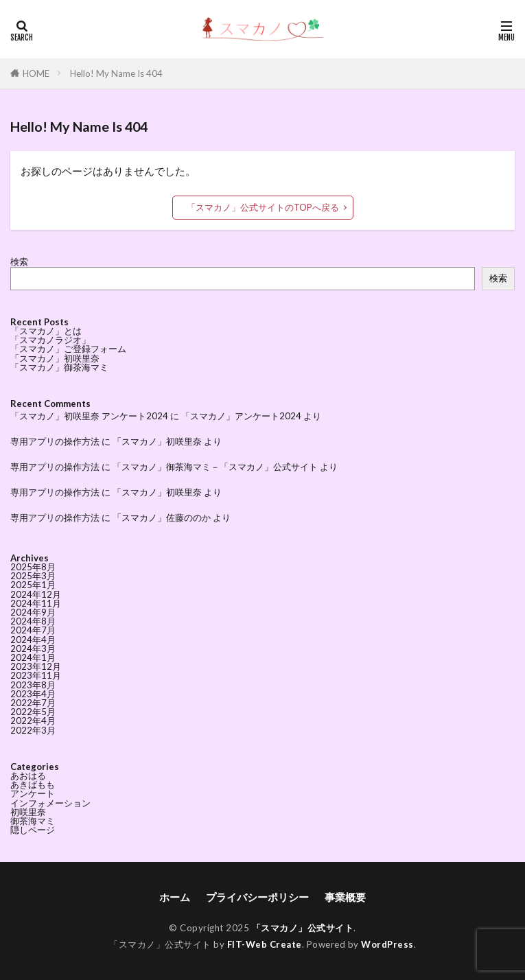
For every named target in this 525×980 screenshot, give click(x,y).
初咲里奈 (28, 812)
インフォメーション (50, 803)
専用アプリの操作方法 (55, 441)
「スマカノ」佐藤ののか (162, 517)
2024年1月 (33, 657)
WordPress (387, 944)
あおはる (28, 775)
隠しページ (33, 830)
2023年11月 (36, 675)
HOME (36, 73)
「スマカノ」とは (46, 331)
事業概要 (345, 897)
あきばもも (33, 784)
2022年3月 (33, 730)
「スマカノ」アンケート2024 (241, 416)
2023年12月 (36, 666)
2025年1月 (33, 585)
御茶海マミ (33, 821)
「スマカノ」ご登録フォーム (68, 349)
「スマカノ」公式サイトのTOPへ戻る (263, 207)
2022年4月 (33, 721)
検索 (19, 261)
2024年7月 (33, 630)
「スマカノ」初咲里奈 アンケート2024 (89, 416)
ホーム (175, 897)
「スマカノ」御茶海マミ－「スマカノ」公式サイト (215, 467)
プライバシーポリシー (257, 897)
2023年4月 (33, 694)
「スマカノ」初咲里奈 (55, 358)
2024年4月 (33, 640)
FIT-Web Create (265, 944)
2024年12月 (36, 594)
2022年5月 (33, 712)
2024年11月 (36, 603)
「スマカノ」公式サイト (303, 928)
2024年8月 (33, 621)
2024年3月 (33, 649)
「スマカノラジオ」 (50, 340)
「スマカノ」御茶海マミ (59, 367)
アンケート (33, 793)
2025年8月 (33, 567)
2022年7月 (33, 703)
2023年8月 (33, 685)
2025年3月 (33, 576)
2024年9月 (33, 612)
